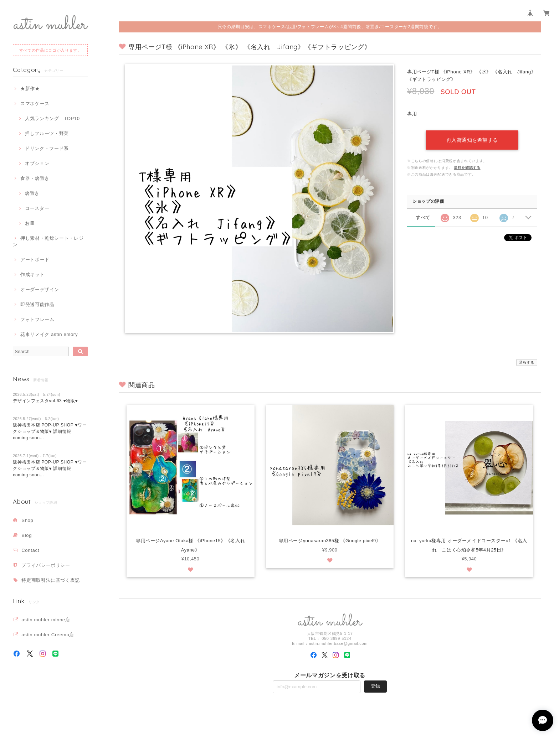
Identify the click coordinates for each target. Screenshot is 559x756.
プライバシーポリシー (46, 565)
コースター (37, 208)
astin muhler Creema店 (48, 635)
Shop (27, 520)
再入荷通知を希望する (472, 140)
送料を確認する (467, 168)
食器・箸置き (35, 178)
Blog (27, 535)
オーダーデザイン (40, 289)
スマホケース (35, 103)
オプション (37, 163)
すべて (423, 218)
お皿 (30, 223)
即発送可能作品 (37, 304)
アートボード (35, 260)
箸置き (32, 193)
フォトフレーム (37, 319)
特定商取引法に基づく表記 (51, 580)
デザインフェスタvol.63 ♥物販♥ (45, 401)
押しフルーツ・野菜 (47, 133)
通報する (527, 363)
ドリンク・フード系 (47, 148)
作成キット (32, 275)
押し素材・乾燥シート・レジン (48, 241)
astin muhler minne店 (46, 620)
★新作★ (30, 89)
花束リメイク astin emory (49, 334)
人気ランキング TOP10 (52, 118)
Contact (30, 550)
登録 (375, 687)
